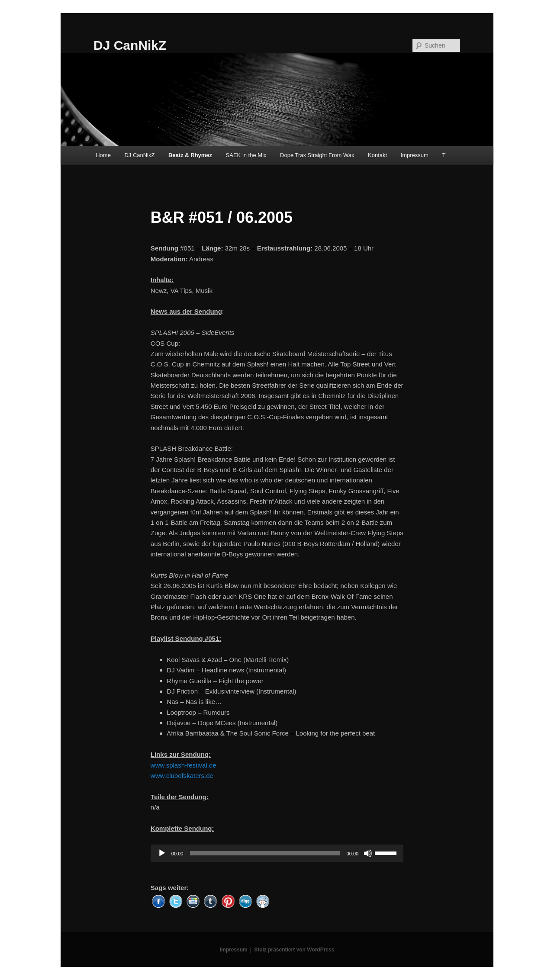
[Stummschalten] (368, 853)
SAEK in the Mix (246, 155)
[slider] (265, 853)
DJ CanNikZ (130, 45)
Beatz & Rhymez (190, 155)
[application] (277, 853)
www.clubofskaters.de (182, 776)
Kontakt (377, 155)
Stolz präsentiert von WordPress (294, 950)
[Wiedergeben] (162, 853)
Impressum (415, 155)
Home (103, 155)
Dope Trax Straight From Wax (317, 155)
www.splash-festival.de (184, 765)
